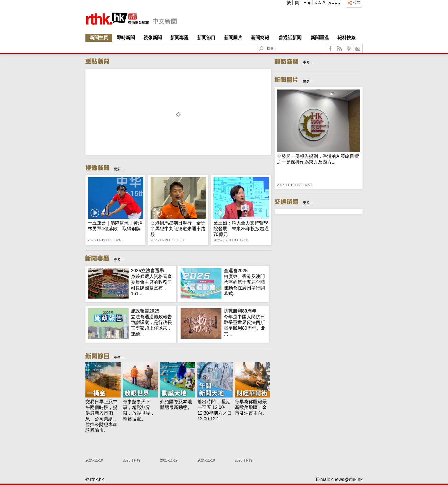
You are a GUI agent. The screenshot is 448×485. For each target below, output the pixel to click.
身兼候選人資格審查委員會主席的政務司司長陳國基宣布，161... (152, 282)
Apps (334, 4)
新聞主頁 (99, 38)
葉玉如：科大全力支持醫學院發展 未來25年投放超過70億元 (241, 229)
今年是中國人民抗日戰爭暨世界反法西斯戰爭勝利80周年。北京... (245, 322)
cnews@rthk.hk (347, 479)
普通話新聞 (290, 38)
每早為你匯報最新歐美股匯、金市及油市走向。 (251, 407)
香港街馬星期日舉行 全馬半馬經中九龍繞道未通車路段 (178, 229)
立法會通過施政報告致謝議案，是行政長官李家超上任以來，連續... (152, 322)
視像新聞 (153, 38)
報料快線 (347, 38)
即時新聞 (126, 38)
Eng (307, 3)
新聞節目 (206, 38)
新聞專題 (179, 38)
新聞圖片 (233, 38)
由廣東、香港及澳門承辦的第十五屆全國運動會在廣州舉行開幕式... (245, 282)
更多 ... (119, 169)
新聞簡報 (260, 38)
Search (265, 44)
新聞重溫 (320, 38)
